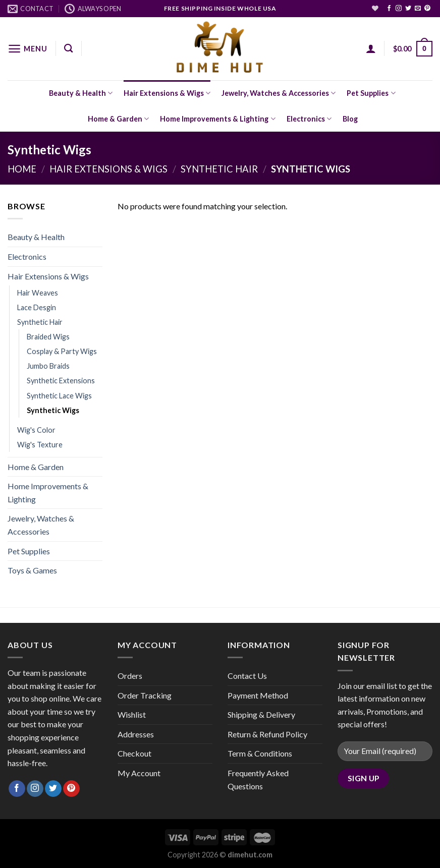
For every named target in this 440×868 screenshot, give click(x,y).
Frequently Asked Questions (258, 779)
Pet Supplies (371, 93)
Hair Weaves (38, 293)
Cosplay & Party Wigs (62, 351)
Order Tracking (145, 695)
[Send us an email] (418, 9)
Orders (130, 676)
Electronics (309, 119)
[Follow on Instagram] (399, 9)
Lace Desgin (37, 307)
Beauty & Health (81, 93)
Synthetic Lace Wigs (59, 396)
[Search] (68, 49)
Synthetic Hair (219, 169)
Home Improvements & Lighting (217, 119)
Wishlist (132, 714)
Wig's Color (36, 430)
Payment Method (258, 695)
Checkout (134, 753)
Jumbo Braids (48, 366)
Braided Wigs (48, 337)
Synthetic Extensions (61, 381)
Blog (350, 119)
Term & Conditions (260, 753)
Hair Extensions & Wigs (167, 93)
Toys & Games (32, 570)
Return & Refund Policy (267, 734)
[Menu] (27, 49)
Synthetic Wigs (53, 410)
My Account (139, 773)
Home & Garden (118, 119)
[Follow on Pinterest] (427, 9)
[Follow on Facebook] (389, 9)
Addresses (136, 734)
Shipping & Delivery (261, 714)
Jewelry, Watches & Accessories (279, 93)
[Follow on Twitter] (408, 9)
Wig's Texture (40, 445)
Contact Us (247, 676)
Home (22, 169)
